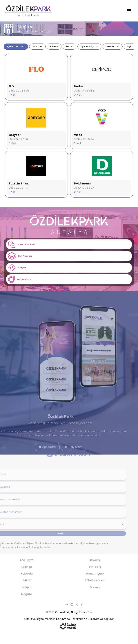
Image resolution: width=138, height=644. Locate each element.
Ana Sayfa (19, 571)
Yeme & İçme (87, 584)
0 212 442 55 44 (84, 142)
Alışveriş (86, 571)
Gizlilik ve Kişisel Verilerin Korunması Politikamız (55, 630)
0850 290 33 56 (19, 93)
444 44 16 (86, 578)
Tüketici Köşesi (87, 591)
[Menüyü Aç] (129, 11)
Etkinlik (19, 591)
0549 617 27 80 (18, 142)
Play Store (65, 457)
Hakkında (19, 584)
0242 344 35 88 (84, 93)
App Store (39, 457)
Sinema (86, 598)
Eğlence (19, 578)
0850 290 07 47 (19, 190)
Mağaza (19, 605)
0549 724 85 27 (84, 190)
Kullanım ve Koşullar (101, 630)
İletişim (18, 598)
